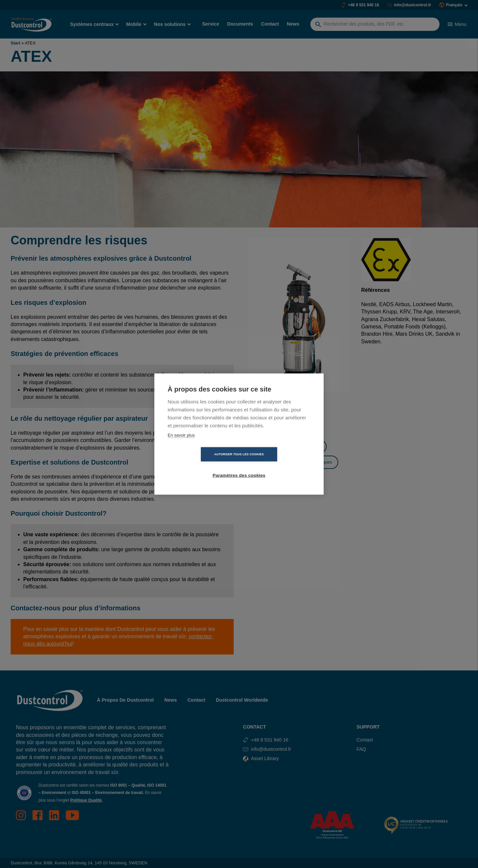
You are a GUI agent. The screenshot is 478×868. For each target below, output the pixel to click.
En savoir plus (181, 445)
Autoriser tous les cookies (201, 465)
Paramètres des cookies (277, 465)
